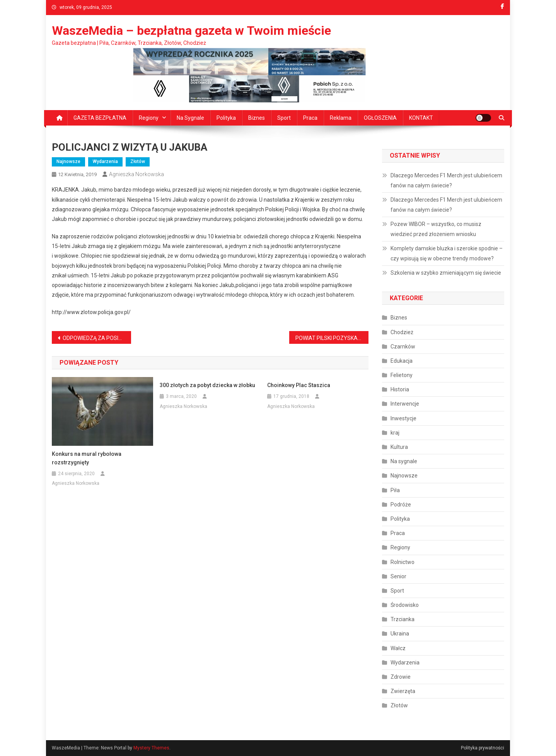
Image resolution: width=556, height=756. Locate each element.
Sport (284, 118)
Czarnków (403, 347)
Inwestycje (403, 418)
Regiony (149, 118)
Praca (310, 118)
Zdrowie (401, 677)
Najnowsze (68, 161)
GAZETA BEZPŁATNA (100, 118)
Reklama (341, 118)
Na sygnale (190, 118)
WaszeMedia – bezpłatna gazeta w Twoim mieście (191, 31)
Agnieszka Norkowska (136, 174)
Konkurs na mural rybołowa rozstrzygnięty (87, 458)
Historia (400, 389)
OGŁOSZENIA (380, 118)
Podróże (401, 505)
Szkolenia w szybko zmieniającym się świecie (446, 273)
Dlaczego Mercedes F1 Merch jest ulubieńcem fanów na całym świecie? (446, 180)
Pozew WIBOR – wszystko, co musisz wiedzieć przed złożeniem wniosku (436, 229)
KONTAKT (421, 118)
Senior (398, 576)
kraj (395, 433)
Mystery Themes (151, 748)
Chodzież (402, 332)
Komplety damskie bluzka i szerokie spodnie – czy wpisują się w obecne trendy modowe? (447, 253)
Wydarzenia (105, 161)
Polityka (226, 118)
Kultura (399, 447)
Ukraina (400, 634)
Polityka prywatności (483, 748)
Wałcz (398, 648)
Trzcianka (403, 619)
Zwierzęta (403, 691)
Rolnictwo (403, 562)
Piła (395, 490)
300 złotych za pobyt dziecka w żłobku (207, 385)
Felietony (402, 375)
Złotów (138, 161)
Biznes (257, 118)
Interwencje (405, 404)
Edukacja (402, 361)
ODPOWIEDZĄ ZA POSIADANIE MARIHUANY (97, 338)
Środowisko (405, 605)
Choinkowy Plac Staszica (299, 385)
